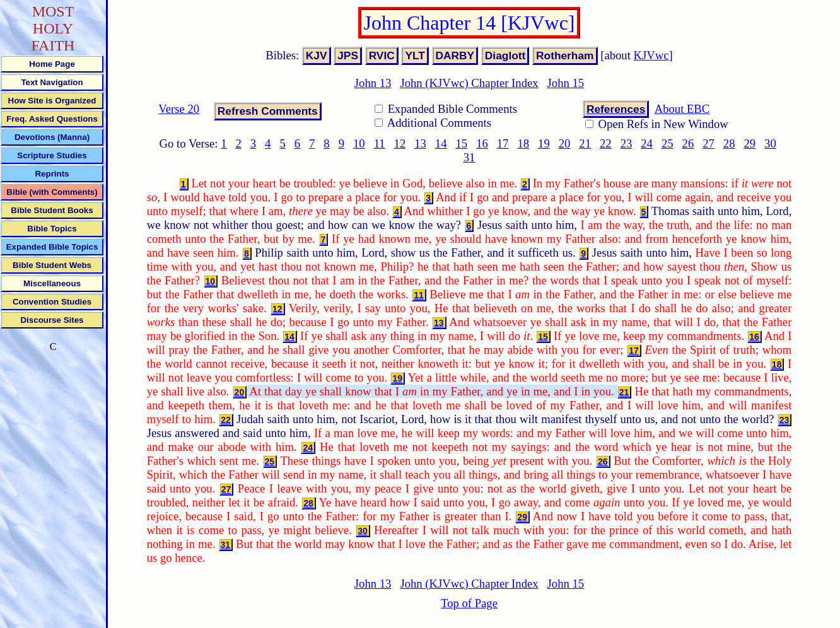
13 (420, 143)
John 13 (373, 83)
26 (688, 143)
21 (585, 143)
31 (470, 157)
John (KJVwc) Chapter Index (469, 83)
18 (523, 143)
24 (647, 143)
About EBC (682, 109)
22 (606, 143)
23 (627, 143)
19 (544, 143)
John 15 (566, 83)
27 (709, 143)
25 (668, 143)
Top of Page (469, 603)
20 (565, 143)
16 (482, 143)
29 (750, 143)
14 (441, 143)
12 (400, 143)
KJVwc (651, 55)
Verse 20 (179, 109)
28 (729, 143)
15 (462, 143)
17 (503, 143)
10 (359, 143)
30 (770, 143)
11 (380, 143)
